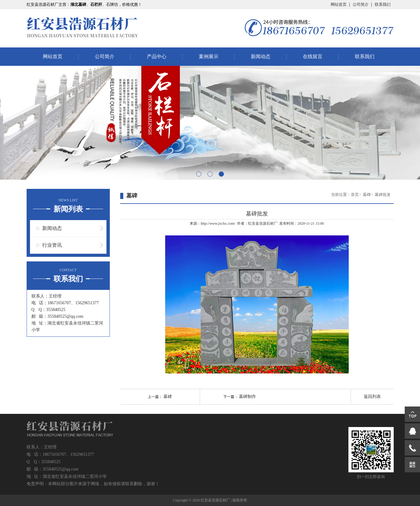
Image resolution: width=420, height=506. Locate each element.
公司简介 (361, 4)
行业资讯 (52, 245)
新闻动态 (261, 56)
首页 (355, 195)
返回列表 (372, 397)
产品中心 (157, 56)
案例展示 (209, 56)
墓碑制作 (247, 397)
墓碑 (367, 195)
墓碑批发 (383, 195)
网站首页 (339, 4)
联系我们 (383, 4)
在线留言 (313, 56)
